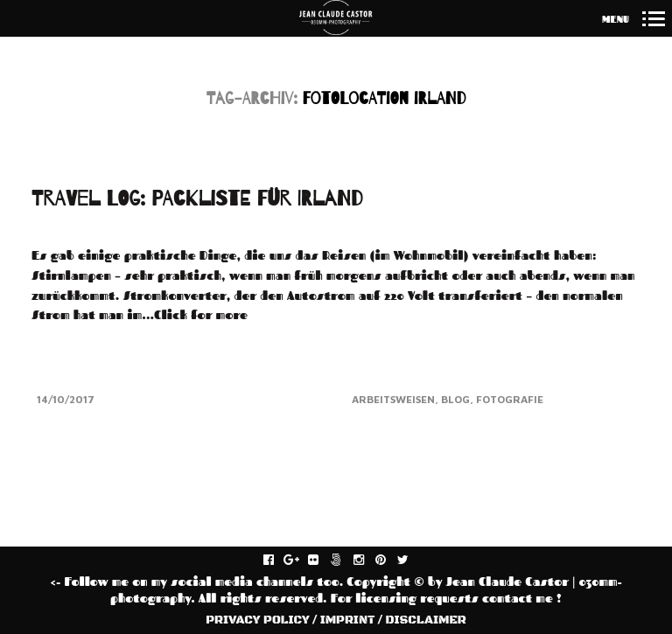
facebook (278, 561)
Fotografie (510, 399)
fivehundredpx (345, 561)
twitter (413, 561)
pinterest (390, 561)
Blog (455, 399)
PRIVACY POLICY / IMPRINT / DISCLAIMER (336, 620)
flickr (322, 561)
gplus (301, 561)
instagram (368, 561)
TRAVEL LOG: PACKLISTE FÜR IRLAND (197, 199)
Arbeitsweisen (393, 399)
